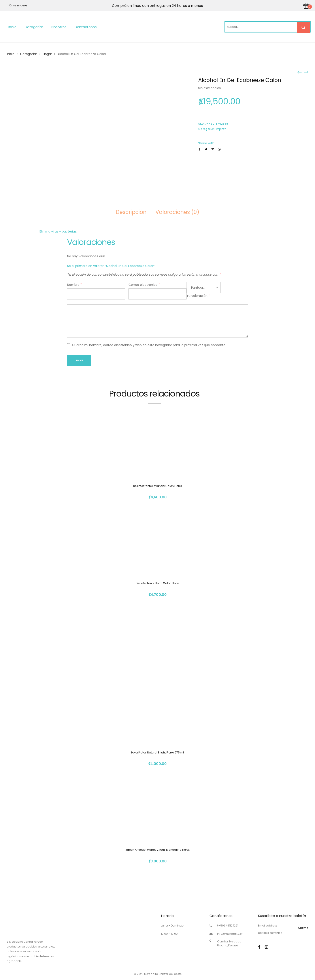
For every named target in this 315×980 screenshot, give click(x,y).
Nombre (75, 285)
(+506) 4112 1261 (228, 926)
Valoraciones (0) (177, 212)
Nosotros (59, 27)
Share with (206, 143)
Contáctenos (86, 27)
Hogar (47, 54)
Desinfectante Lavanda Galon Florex (157, 486)
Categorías (34, 27)
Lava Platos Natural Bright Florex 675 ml (157, 752)
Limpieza (221, 129)
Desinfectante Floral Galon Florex (158, 583)
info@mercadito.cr (230, 934)
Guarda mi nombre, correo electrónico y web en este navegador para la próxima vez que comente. (149, 345)
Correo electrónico (144, 285)
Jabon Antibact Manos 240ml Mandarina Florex (157, 850)
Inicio (12, 27)
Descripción (131, 212)
